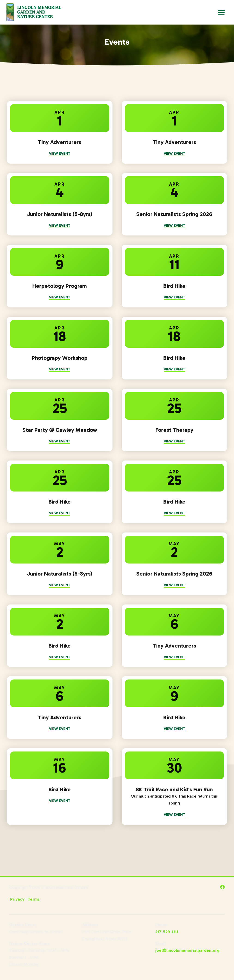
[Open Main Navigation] (221, 12)
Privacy (17, 900)
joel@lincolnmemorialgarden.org (187, 951)
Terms (34, 900)
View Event (60, 153)
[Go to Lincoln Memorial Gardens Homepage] (33, 12)
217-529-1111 (167, 933)
